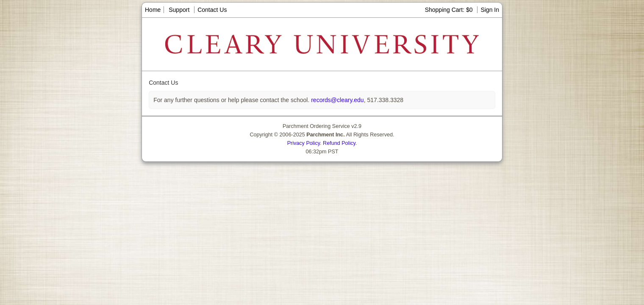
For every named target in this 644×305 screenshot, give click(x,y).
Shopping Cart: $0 (450, 10)
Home (153, 10)
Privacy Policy (304, 143)
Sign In (490, 10)
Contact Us (212, 10)
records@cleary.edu (336, 100)
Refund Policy (339, 143)
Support (179, 10)
